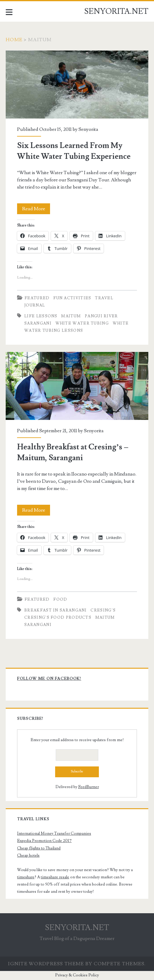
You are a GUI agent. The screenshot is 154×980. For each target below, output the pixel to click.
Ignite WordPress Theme (46, 964)
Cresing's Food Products (58, 618)
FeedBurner (89, 787)
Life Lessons (41, 316)
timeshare (26, 877)
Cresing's (103, 610)
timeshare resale (55, 877)
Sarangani (38, 323)
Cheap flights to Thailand (39, 848)
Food (60, 599)
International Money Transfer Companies (54, 834)
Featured (37, 298)
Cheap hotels (28, 855)
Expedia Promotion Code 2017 (44, 841)
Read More (36, 209)
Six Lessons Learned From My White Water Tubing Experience (77, 85)
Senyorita (88, 129)
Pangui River (101, 316)
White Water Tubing (82, 323)
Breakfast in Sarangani (56, 610)
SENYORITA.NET (116, 11)
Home (14, 40)
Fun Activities (72, 298)
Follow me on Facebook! (49, 679)
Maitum (71, 316)
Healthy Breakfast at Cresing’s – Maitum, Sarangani (77, 386)
